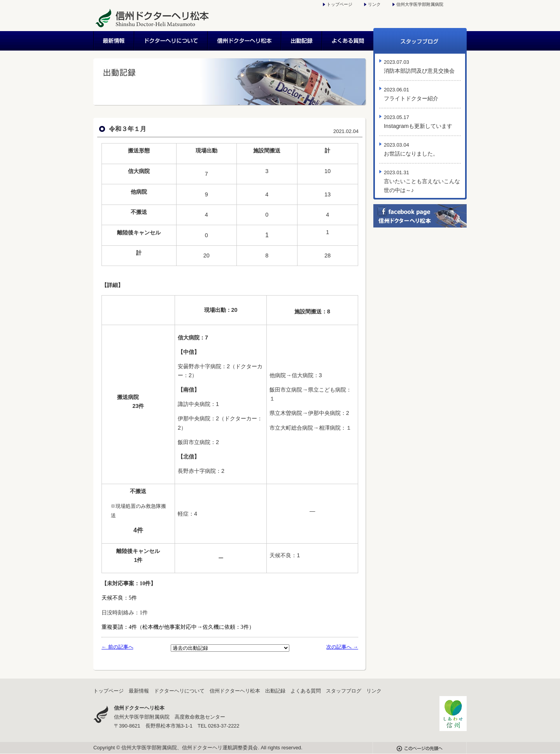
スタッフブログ (420, 41)
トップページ (339, 4)
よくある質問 (348, 41)
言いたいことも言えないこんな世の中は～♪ (422, 181)
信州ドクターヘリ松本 (245, 41)
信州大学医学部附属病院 (420, 4)
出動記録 (302, 41)
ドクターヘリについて (171, 41)
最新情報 (114, 41)
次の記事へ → (342, 647)
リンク (374, 4)
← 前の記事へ (117, 647)
